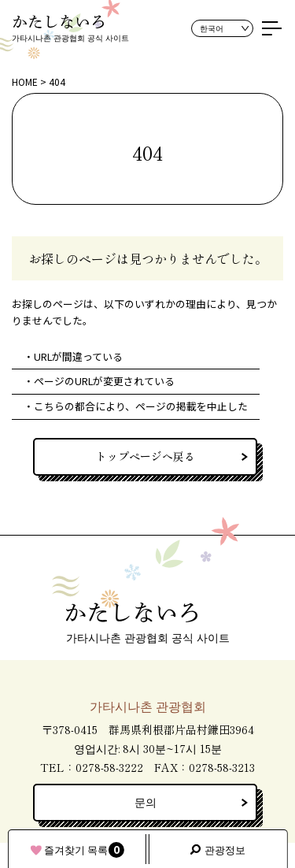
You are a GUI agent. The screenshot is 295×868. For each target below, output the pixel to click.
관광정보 (225, 849)
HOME (25, 82)
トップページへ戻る (146, 456)
